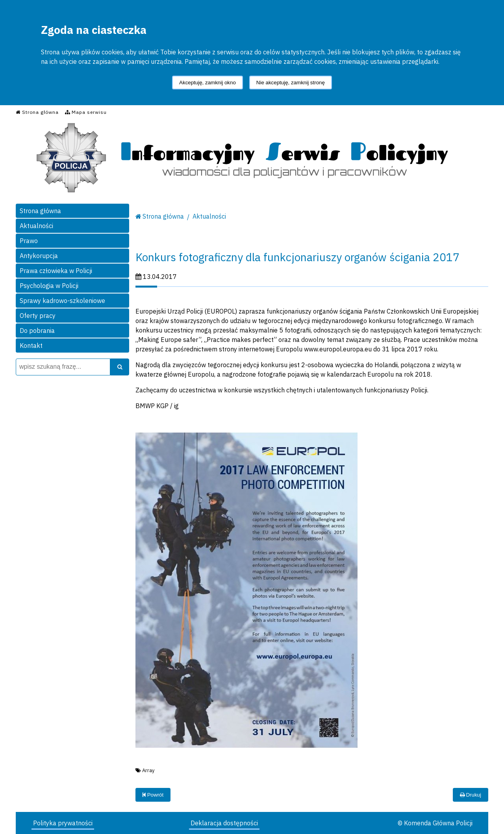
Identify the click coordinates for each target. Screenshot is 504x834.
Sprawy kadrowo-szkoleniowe (62, 301)
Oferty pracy (38, 316)
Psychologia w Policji (49, 286)
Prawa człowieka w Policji (56, 271)
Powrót (153, 795)
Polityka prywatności (63, 823)
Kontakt (31, 345)
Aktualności (36, 226)
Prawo (29, 241)
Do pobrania (37, 331)
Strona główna (40, 211)
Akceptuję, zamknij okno (208, 83)
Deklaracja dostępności (224, 823)
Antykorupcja (39, 256)
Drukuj (471, 795)
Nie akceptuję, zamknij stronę (291, 83)
